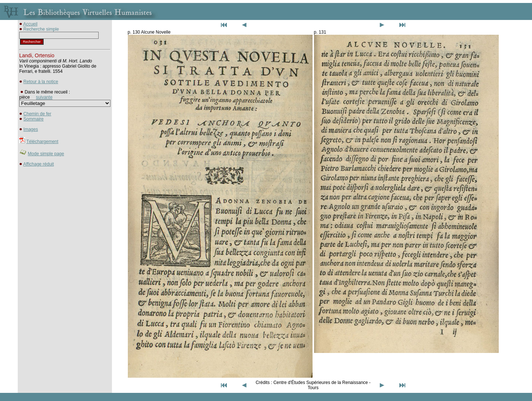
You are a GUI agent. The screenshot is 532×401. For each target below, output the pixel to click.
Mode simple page (46, 154)
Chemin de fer (37, 114)
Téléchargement (42, 142)
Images (30, 129)
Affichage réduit (39, 164)
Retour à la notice (41, 82)
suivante (44, 97)
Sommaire (33, 119)
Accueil (30, 24)
